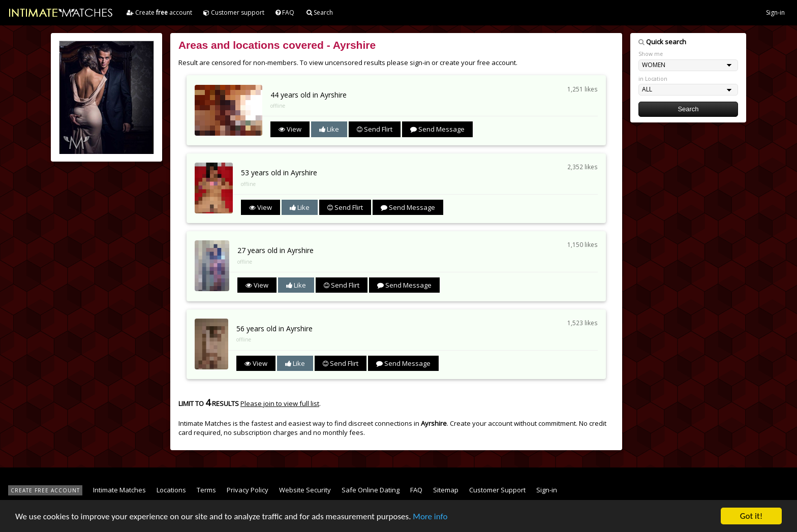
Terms (206, 490)
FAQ (285, 12)
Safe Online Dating (371, 490)
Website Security (305, 490)
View (290, 129)
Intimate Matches (119, 490)
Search (320, 12)
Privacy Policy (248, 490)
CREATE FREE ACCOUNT (45, 490)
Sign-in (775, 12)
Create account (159, 12)
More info (430, 517)
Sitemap (446, 490)
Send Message (437, 129)
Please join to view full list (280, 403)
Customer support (234, 12)
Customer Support (497, 490)
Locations (171, 490)
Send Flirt (375, 129)
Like (329, 129)
